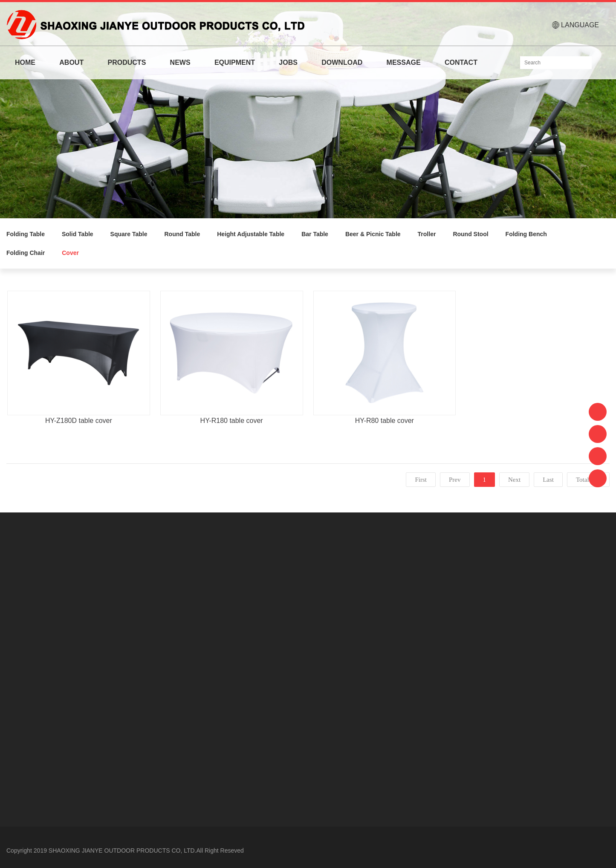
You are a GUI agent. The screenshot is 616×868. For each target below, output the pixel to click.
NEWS (180, 62)
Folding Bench (526, 234)
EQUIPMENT (235, 62)
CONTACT (461, 62)
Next (514, 480)
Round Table (182, 234)
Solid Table (78, 234)
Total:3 (587, 480)
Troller (427, 234)
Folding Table (26, 234)
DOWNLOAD (342, 62)
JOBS (288, 62)
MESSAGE (404, 62)
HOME (25, 62)
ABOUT (71, 62)
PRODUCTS (127, 62)
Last (548, 480)
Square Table (129, 234)
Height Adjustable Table (251, 234)
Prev (455, 480)
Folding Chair (26, 253)
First (421, 480)
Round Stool (470, 234)
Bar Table (315, 234)
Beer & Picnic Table (373, 234)
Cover (70, 253)
